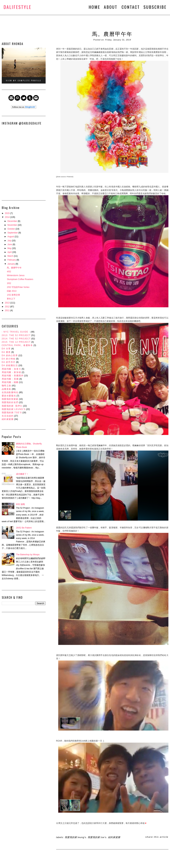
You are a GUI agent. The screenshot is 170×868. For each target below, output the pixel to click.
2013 (8, 303)
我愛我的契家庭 (10, 399)
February (12, 260)
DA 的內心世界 (10, 355)
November (13, 225)
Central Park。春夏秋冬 (17, 345)
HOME (94, 7)
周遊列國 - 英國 (10, 379)
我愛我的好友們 (10, 402)
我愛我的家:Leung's (14, 409)
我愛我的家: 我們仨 (12, 406)
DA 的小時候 (9, 359)
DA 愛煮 (6, 352)
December (13, 221)
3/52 (9, 283)
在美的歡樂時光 (10, 392)
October (11, 229)
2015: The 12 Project (16, 342)
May (10, 248)
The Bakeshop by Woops (28, 555)
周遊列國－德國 (10, 382)
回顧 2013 (12, 291)
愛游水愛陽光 (9, 396)
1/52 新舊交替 (13, 295)
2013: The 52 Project (16, 335)
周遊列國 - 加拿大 (11, 369)
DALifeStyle (17, 7)
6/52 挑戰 (20, 504)
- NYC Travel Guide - (16, 332)
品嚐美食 (6, 389)
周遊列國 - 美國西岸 (13, 376)
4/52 (9, 272)
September (13, 233)
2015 (8, 213)
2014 (8, 217)
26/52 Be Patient (24, 528)
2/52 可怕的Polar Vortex (18, 287)
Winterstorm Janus (16, 275)
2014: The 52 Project (16, 339)
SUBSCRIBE (155, 7)
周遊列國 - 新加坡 (11, 372)
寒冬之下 (11, 299)
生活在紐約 (8, 416)
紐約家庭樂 (8, 419)
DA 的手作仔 (9, 362)
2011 (8, 310)
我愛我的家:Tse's (12, 413)
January (11, 264)
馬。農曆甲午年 (14, 268)
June (10, 244)
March (11, 256)
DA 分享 (6, 349)
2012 (8, 307)
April (10, 252)
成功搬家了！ (22, 474)
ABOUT (111, 7)
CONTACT (131, 7)
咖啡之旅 (6, 386)
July (10, 241)
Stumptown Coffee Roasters (20, 279)
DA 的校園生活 (10, 365)
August (11, 237)
